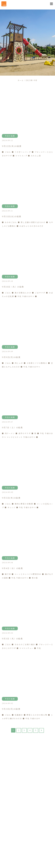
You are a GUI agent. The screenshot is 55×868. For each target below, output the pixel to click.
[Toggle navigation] (51, 4)
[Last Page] (42, 730)
